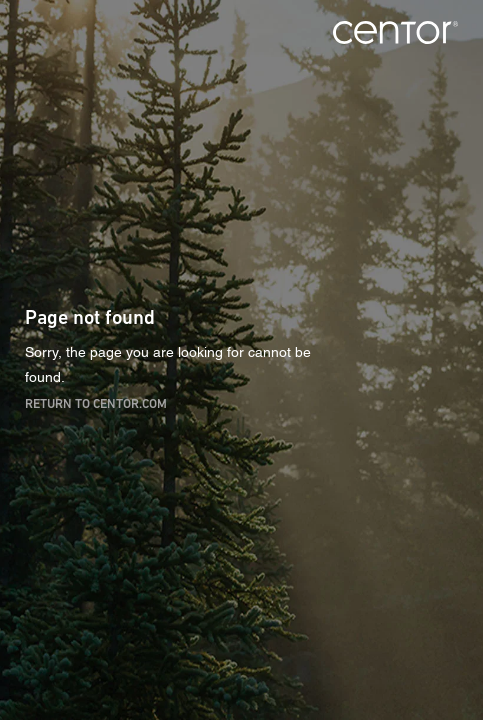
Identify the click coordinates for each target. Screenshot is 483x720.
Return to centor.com (96, 402)
